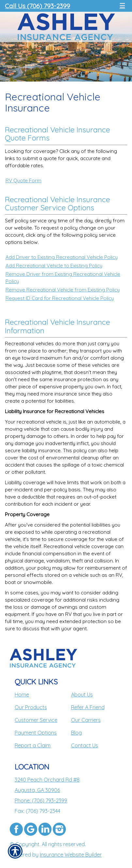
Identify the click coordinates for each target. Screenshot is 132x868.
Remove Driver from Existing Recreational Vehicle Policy (63, 278)
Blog (76, 733)
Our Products (31, 707)
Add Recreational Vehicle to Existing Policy (54, 266)
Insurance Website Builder (71, 855)
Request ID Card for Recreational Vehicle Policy (60, 298)
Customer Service (36, 720)
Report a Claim (33, 745)
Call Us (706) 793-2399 (37, 6)
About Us (82, 695)
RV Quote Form (23, 180)
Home (22, 695)
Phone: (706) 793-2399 (41, 801)
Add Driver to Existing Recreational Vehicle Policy (62, 257)
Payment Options (36, 733)
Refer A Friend (88, 707)
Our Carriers (86, 720)
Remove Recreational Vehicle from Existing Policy (63, 290)
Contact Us (85, 745)
